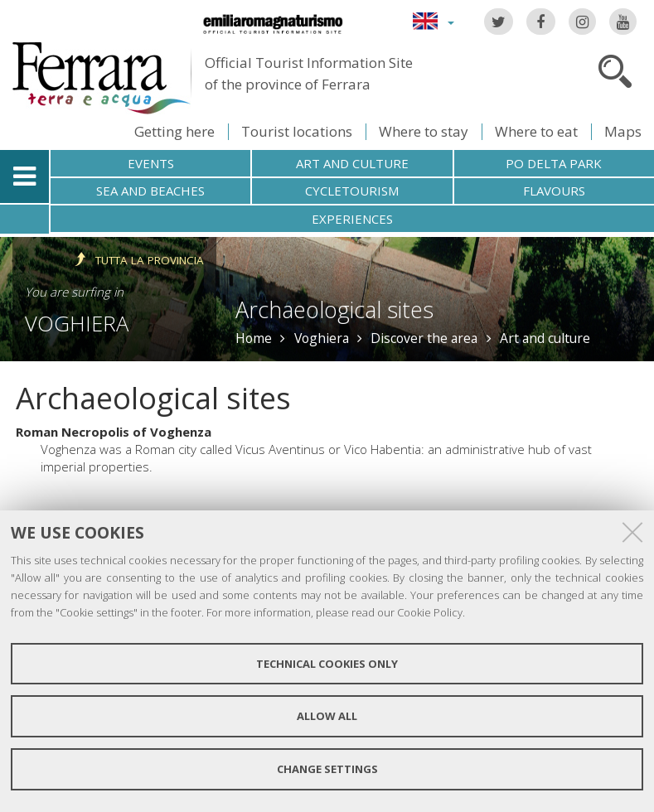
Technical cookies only (327, 664)
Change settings (327, 769)
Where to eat (536, 131)
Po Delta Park (554, 163)
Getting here (174, 131)
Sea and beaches (150, 191)
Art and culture (352, 163)
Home (254, 338)
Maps (623, 131)
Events (151, 163)
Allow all (327, 716)
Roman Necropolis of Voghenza (114, 432)
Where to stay (424, 131)
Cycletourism (352, 191)
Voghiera (77, 323)
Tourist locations (297, 131)
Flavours (554, 191)
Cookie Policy (430, 612)
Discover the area (424, 338)
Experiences (352, 219)
